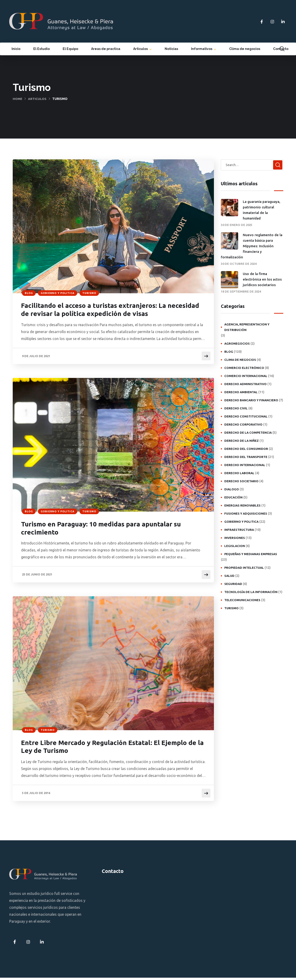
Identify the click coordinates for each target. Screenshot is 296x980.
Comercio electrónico (244, 368)
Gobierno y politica (58, 293)
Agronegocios (237, 343)
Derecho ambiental (241, 392)
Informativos (202, 49)
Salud (229, 576)
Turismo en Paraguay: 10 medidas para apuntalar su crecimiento (107, 529)
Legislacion (235, 546)
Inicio (16, 49)
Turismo (89, 293)
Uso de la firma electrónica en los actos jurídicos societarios (262, 279)
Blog (29, 293)
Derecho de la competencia (248, 433)
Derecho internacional (245, 465)
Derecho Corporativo (243, 424)
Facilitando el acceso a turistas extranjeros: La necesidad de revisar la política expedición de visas (107, 310)
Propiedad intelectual (244, 568)
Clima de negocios (245, 49)
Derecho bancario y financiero (251, 400)
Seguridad (233, 584)
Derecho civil (236, 408)
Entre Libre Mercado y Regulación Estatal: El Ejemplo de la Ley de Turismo (109, 749)
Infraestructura (239, 530)
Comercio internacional (246, 376)
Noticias (171, 49)
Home (18, 99)
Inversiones (235, 538)
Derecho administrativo (245, 384)
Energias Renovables (242, 505)
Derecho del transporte (246, 457)
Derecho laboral (239, 473)
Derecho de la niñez (242, 441)
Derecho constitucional (246, 416)
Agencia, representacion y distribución (247, 327)
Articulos (38, 99)
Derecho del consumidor (246, 449)
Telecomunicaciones (242, 600)
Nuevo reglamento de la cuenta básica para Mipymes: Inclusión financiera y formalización (252, 246)
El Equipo (70, 49)
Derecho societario (241, 481)
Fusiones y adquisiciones (246, 513)
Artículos (140, 49)
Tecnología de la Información (251, 592)
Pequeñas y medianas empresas (251, 554)
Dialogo (232, 489)
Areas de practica (106, 49)
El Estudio (42, 49)
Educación (233, 497)
